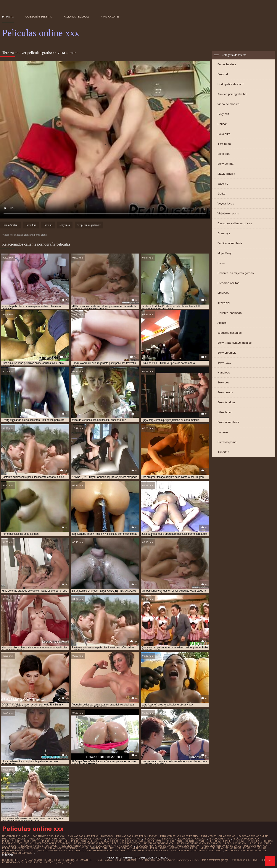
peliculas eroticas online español (48, 843)
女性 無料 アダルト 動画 (245, 860)
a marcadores (110, 17)
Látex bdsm (225, 412)
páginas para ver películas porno (90, 836)
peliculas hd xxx (236, 843)
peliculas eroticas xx (126, 843)
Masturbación (226, 174)
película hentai (219, 839)
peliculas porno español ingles (97, 850)
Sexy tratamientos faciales (234, 343)
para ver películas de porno (179, 836)
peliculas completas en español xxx (95, 841)
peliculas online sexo (164, 848)
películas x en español (17, 853)
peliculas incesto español (61, 848)
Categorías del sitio (39, 17)
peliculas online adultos (98, 848)
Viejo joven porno (228, 213)
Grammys (224, 233)
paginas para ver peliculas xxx (136, 836)
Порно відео (10, 860)
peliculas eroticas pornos (91, 843)
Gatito (221, 194)
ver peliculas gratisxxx (89, 225)
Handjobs (224, 373)
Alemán (222, 323)
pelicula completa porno (123, 839)
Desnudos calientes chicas (235, 223)
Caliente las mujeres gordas (236, 273)
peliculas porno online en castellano (196, 850)
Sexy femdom (226, 402)
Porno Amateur (227, 64)
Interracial (224, 303)
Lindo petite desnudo (231, 84)
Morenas (223, 293)
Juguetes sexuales (229, 333)
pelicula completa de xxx (86, 839)
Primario (8, 17)
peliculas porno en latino (56, 850)
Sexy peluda (225, 392)
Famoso (223, 432)
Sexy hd (223, 74)
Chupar (222, 124)
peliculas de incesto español (186, 841)
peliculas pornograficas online (246, 850)
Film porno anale (127, 860)
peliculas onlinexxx (195, 848)
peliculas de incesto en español (143, 841)
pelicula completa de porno (48, 839)
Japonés (223, 184)
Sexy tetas (224, 363)
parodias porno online (253, 836)
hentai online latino (16, 836)
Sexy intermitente (228, 422)
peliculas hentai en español (38, 846)
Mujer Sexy (225, 253)
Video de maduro (228, 104)
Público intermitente (230, 243)
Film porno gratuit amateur (73, 860)
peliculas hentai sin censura (113, 846)
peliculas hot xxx (256, 846)
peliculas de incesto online (227, 841)
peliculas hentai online (75, 846)
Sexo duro (224, 134)
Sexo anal (224, 154)
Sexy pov (223, 382)
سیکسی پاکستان (104, 860)
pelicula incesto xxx (246, 839)
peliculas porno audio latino (231, 848)
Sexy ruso (65, 225)
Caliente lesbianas (229, 313)
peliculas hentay (188, 846)
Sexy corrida (225, 164)
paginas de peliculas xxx (49, 836)
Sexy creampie (227, 353)
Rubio (221, 263)
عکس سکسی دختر (66, 862)
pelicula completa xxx (158, 839)
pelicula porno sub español (20, 841)
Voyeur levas (226, 203)
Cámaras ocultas (228, 283)
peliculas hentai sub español (155, 846)
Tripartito (223, 452)
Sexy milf (223, 114)
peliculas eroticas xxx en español (199, 843)
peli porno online (14, 839)
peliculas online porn (132, 848)
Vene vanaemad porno (36, 860)
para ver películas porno (218, 836)
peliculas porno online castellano (144, 850)
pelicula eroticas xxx (191, 839)
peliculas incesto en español (21, 848)
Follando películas (76, 17)
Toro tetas (224, 144)
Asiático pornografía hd (232, 94)
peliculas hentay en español (222, 846)
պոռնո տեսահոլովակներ (158, 860)
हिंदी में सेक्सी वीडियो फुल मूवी (215, 860)
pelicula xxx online (55, 841)
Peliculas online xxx (39, 862)
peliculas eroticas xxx (159, 843)
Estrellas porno (227, 442)
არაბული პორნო (189, 860)
